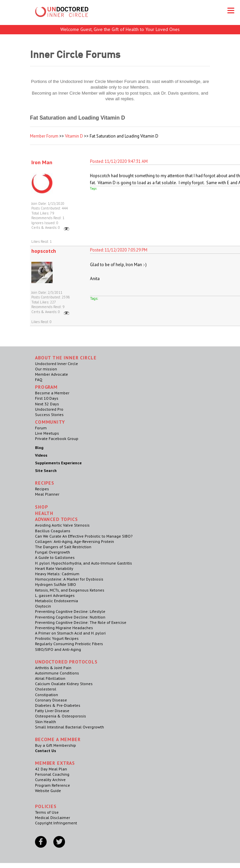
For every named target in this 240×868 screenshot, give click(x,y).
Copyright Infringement (56, 823)
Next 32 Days (47, 404)
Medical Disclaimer (52, 818)
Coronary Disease (51, 700)
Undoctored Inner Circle (56, 364)
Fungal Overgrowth (52, 552)
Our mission (46, 369)
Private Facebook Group (57, 438)
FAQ (39, 380)
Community (50, 422)
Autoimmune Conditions (57, 673)
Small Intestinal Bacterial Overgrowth (69, 727)
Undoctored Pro (49, 409)
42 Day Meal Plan (51, 769)
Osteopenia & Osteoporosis (60, 716)
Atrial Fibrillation (50, 678)
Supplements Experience (58, 463)
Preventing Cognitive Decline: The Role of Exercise (81, 622)
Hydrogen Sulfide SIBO (55, 584)
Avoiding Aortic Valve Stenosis (62, 525)
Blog (39, 447)
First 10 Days (47, 398)
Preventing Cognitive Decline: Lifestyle (70, 611)
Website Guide (48, 791)
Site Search (46, 470)
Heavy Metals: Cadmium (57, 574)
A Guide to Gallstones (55, 557)
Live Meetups (47, 433)
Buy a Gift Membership (55, 745)
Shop (41, 507)
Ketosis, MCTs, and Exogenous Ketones (70, 590)
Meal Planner (47, 494)
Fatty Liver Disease (52, 711)
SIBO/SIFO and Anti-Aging (58, 649)
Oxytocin (43, 606)
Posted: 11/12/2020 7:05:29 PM (119, 250)
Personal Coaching (52, 774)
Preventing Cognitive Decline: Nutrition (70, 617)
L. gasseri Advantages (55, 595)
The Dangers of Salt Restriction (63, 547)
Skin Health (45, 722)
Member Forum (44, 136)
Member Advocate (51, 374)
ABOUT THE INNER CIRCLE (66, 358)
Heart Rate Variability (54, 568)
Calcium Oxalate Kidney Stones (64, 684)
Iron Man (42, 162)
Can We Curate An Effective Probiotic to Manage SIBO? (84, 536)
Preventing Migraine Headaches (64, 628)
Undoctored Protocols (66, 662)
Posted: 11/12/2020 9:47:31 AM (119, 161)
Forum (41, 428)
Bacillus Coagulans (53, 531)
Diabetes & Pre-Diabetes (58, 705)
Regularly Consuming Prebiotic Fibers (69, 644)
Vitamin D (74, 136)
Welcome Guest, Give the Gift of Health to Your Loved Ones (120, 29)
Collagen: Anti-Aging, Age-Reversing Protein (74, 541)
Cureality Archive (50, 780)
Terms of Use (47, 812)
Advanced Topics (56, 519)
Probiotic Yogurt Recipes (57, 638)
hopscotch (44, 251)
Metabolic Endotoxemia (56, 601)
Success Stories (49, 415)
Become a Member (52, 393)
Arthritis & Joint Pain (53, 668)
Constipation (46, 695)
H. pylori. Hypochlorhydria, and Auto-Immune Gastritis (83, 563)
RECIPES (45, 483)
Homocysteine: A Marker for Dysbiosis (69, 579)
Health (44, 513)
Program (46, 387)
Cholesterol (46, 689)
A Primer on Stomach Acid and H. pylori (70, 633)
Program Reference (52, 785)
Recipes (42, 489)
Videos (41, 455)
